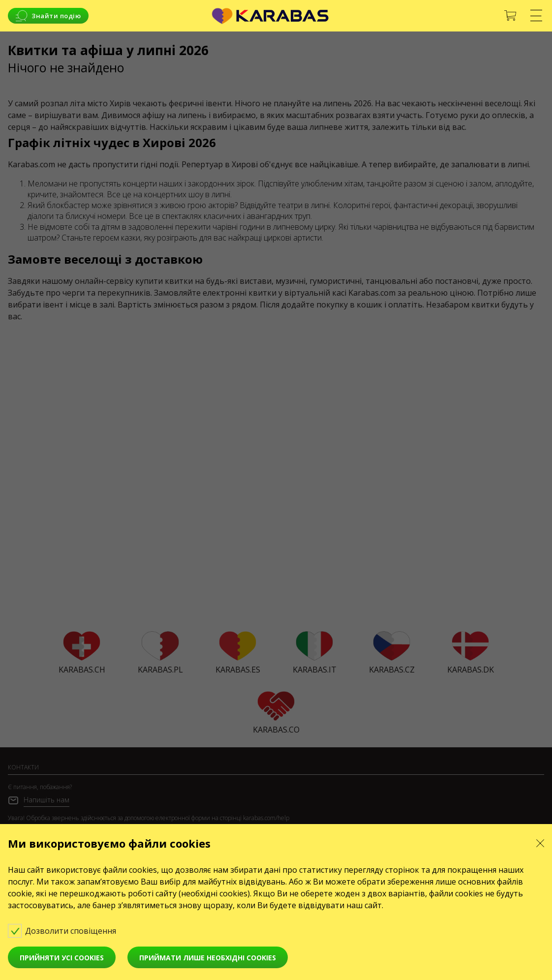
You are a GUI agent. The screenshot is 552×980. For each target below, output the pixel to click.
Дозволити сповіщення (69, 930)
